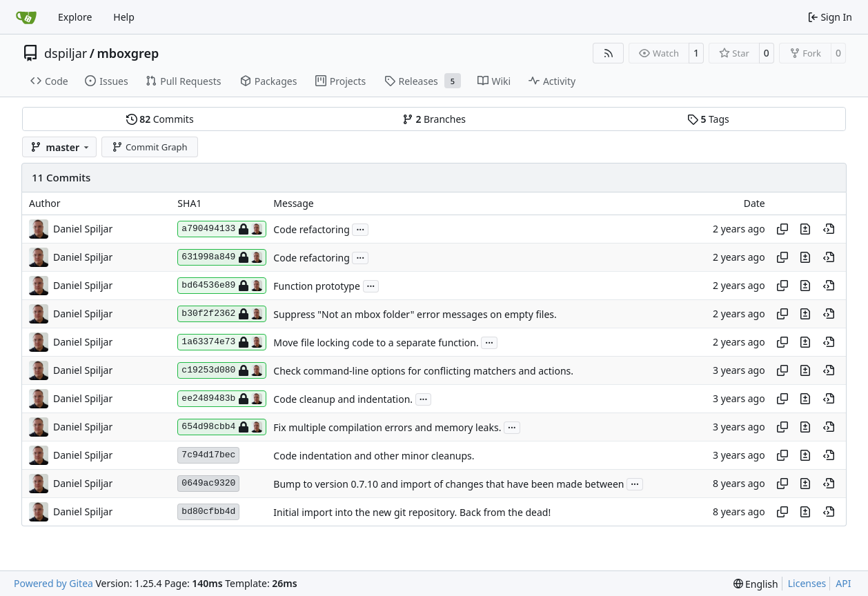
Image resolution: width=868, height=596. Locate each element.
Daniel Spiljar (83, 229)
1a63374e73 (222, 342)
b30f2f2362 (222, 314)
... (360, 228)
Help (124, 17)
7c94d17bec (208, 455)
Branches (434, 119)
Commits (160, 119)
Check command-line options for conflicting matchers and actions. (423, 371)
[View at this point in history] (829, 229)
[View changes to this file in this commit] (805, 229)
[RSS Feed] (609, 53)
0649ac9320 (208, 483)
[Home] (26, 17)
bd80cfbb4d (208, 511)
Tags (708, 119)
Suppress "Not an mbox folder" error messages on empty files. (415, 314)
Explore (75, 17)
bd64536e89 (222, 286)
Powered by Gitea (53, 583)
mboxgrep (128, 53)
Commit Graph (149, 147)
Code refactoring (311, 229)
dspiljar (66, 53)
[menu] (756, 584)
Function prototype (317, 286)
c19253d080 (222, 370)
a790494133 (222, 229)
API (843, 583)
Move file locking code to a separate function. (376, 342)
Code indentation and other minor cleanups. (374, 456)
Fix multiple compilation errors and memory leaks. (387, 427)
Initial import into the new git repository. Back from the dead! (412, 512)
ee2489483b (222, 399)
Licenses (807, 583)
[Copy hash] (782, 229)
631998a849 (222, 257)
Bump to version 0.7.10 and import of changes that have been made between (448, 484)
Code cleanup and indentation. (343, 399)
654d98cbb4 (222, 427)
